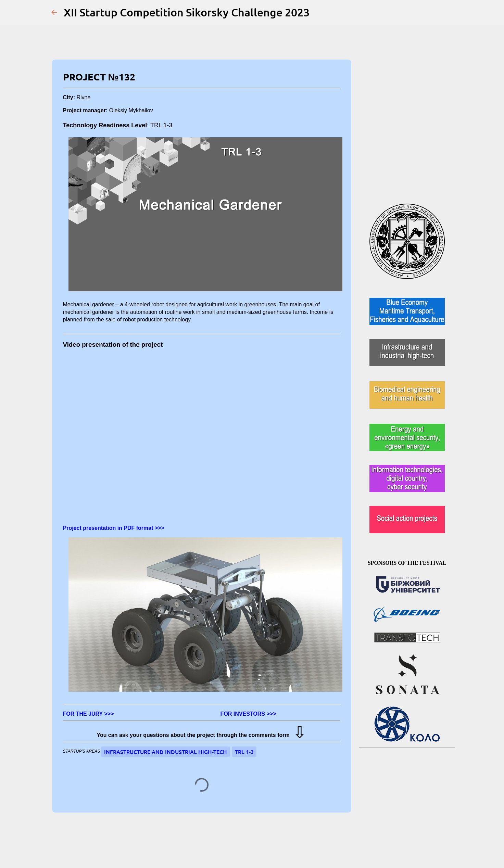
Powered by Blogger (252, 830)
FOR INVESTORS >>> (248, 714)
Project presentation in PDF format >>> (114, 528)
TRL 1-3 (244, 752)
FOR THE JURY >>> (90, 714)
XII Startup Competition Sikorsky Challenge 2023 (187, 12)
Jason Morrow (267, 844)
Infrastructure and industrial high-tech (166, 752)
